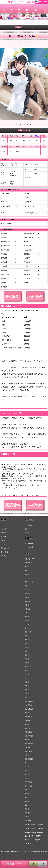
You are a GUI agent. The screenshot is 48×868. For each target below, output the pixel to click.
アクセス (28, 533)
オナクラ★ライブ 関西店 (33, 840)
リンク (3, 544)
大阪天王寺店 (29, 744)
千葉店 (27, 647)
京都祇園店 (28, 717)
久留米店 (28, 794)
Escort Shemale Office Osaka (34, 832)
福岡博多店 (28, 782)
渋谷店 (27, 590)
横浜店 (27, 628)
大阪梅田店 (28, 732)
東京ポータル (29, 582)
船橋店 (27, 655)
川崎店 (27, 636)
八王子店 (28, 620)
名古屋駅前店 (29, 701)
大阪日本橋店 (29, 736)
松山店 (27, 774)
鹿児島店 (28, 813)
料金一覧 (4, 529)
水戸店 (27, 640)
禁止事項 (4, 556)
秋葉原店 (28, 601)
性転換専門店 (29, 759)
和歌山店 (28, 728)
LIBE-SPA (28, 844)
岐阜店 (27, 686)
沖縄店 (27, 817)
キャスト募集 (29, 543)
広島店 (27, 771)
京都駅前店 (28, 720)
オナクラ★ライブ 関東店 (33, 836)
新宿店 (27, 586)
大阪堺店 (28, 740)
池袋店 (27, 605)
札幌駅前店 (28, 563)
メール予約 (28, 525)
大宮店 (27, 644)
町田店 (27, 624)
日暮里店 (28, 609)
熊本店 (27, 801)
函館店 (27, 567)
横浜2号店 (28, 632)
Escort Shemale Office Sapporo (35, 824)
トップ (3, 525)
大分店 (27, 797)
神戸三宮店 (28, 751)
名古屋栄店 (28, 705)
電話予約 (28, 529)
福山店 (27, 767)
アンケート (4, 537)
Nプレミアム (29, 667)
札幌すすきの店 (30, 559)
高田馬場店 (28, 594)
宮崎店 (27, 809)
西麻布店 (28, 617)
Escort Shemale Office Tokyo (34, 828)
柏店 (26, 651)
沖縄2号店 (28, 821)
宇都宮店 (28, 663)
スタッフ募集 (29, 547)
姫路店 (27, 755)
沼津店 (27, 697)
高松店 (27, 778)
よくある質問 (5, 552)
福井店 (27, 682)
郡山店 (27, 578)
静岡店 (27, 690)
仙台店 (27, 574)
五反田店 (28, 613)
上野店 (27, 597)
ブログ (3, 540)
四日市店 (28, 713)
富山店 (27, 674)
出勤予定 (4, 533)
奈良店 (27, 724)
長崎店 (27, 805)
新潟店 (27, 670)
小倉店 (27, 790)
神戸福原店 (28, 747)
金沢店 (27, 678)
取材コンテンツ (6, 548)
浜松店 (27, 694)
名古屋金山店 (29, 709)
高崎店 (27, 659)
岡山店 (27, 763)
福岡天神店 (28, 786)
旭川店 (27, 570)
